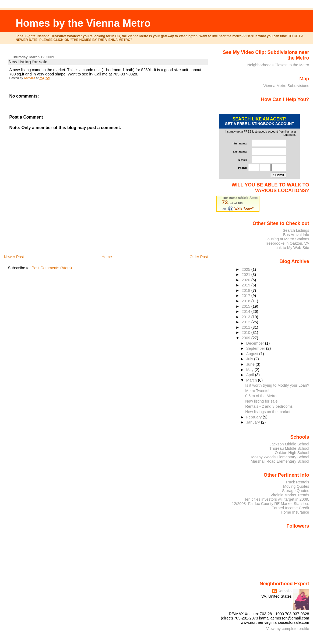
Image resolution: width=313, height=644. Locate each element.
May (250, 370)
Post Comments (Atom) (52, 268)
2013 (247, 317)
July (250, 359)
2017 (247, 296)
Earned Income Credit (290, 508)
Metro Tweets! (257, 391)
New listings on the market (268, 412)
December (256, 343)
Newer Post (14, 257)
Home (107, 257)
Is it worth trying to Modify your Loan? (277, 385)
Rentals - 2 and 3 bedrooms (269, 406)
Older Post (199, 257)
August (253, 354)
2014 (247, 311)
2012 (247, 322)
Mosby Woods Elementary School (280, 457)
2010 (247, 333)
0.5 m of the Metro (261, 396)
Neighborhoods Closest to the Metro (278, 65)
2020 (247, 280)
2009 (247, 338)
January (254, 422)
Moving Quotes (296, 486)
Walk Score (250, 198)
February (254, 417)
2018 (247, 290)
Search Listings (296, 230)
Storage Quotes (296, 491)
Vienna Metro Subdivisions (286, 86)
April (251, 375)
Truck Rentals (297, 482)
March (252, 380)
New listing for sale (261, 401)
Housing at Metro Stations (287, 239)
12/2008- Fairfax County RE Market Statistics (270, 504)
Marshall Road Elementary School (280, 461)
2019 (247, 285)
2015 (247, 306)
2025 (247, 269)
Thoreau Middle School (289, 448)
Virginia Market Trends (290, 495)
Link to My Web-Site (292, 248)
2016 (247, 301)
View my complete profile (288, 629)
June (251, 364)
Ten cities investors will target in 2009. (277, 499)
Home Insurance (295, 512)
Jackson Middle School (289, 444)
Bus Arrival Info (296, 235)
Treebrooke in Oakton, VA (287, 243)
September (256, 348)
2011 (247, 327)
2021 (247, 275)
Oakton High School (292, 453)
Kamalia (285, 591)
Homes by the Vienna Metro (83, 23)
